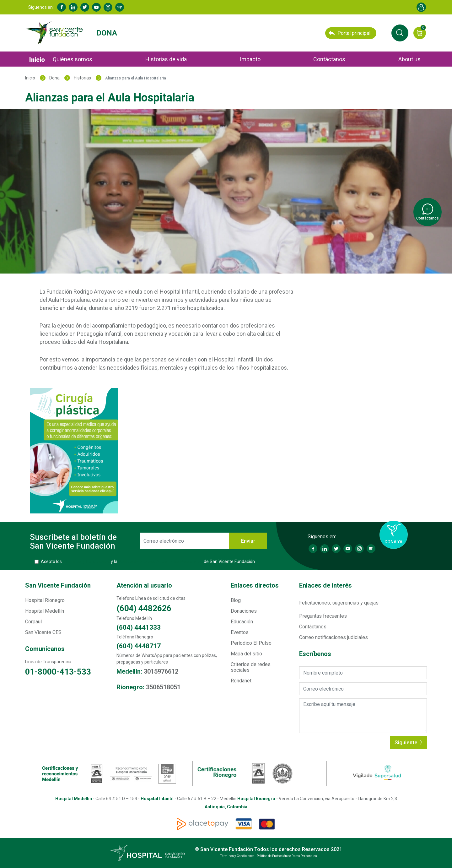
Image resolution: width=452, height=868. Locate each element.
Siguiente (408, 742)
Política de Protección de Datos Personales (161, 561)
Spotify (120, 7)
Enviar (248, 541)
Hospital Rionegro (45, 600)
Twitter (85, 7)
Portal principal (350, 33)
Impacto (250, 59)
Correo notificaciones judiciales (334, 637)
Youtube (96, 7)
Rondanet (241, 681)
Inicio (37, 60)
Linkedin (73, 7)
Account (421, 7)
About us (409, 59)
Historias (82, 78)
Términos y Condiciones (86, 561)
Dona (107, 33)
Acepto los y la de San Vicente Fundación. (148, 561)
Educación (242, 622)
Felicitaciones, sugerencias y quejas (339, 603)
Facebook (62, 7)
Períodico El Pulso (251, 643)
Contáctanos (329, 59)
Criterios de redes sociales (251, 667)
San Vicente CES (43, 632)
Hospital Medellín (45, 611)
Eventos (240, 632)
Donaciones (244, 611)
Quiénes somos (73, 59)
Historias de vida (166, 59)
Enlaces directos (255, 585)
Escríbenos (315, 654)
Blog (236, 600)
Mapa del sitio (246, 654)
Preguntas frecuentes (323, 616)
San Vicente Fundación (58, 585)
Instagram (108, 7)
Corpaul (33, 622)
